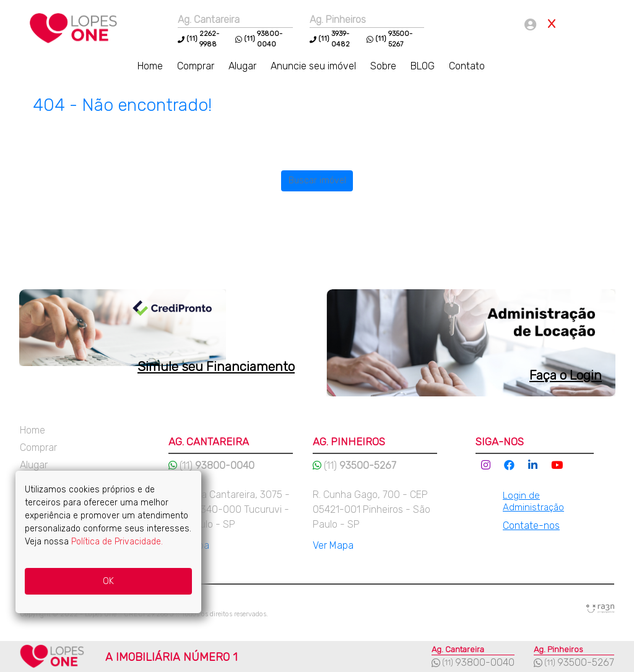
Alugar (244, 66)
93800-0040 (485, 662)
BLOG (424, 66)
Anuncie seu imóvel (315, 66)
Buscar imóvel (317, 181)
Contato (467, 66)
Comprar (197, 66)
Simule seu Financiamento (216, 366)
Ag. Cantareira (209, 20)
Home (151, 66)
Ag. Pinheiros (338, 20)
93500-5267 (586, 662)
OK (108, 581)
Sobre (384, 66)
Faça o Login (566, 375)
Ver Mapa (333, 545)
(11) (192, 39)
